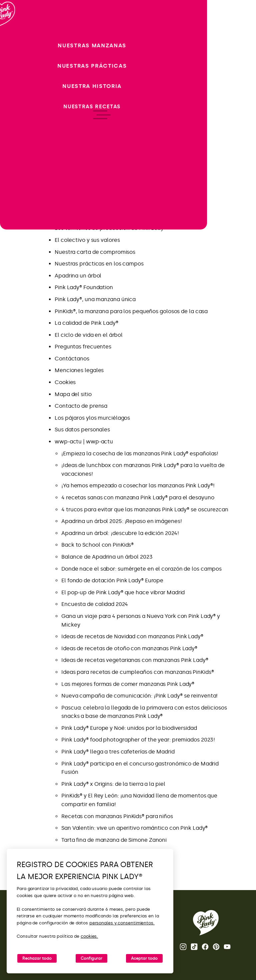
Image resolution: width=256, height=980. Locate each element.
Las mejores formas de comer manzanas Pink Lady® (128, 684)
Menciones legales (79, 370)
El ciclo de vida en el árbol (89, 335)
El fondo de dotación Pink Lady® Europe (112, 580)
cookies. (89, 936)
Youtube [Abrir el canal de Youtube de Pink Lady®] (227, 947)
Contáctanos (72, 359)
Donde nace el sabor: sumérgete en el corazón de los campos (141, 569)
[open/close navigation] (17, 490)
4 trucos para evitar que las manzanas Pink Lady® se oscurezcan (145, 509)
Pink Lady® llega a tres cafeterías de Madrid (118, 752)
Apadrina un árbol (78, 276)
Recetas (65, 145)
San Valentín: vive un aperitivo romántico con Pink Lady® (134, 828)
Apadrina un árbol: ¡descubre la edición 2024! (120, 533)
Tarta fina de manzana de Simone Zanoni (114, 840)
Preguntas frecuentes (83, 347)
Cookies (65, 382)
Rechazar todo (37, 958)
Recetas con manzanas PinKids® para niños (117, 816)
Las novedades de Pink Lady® (92, 157)
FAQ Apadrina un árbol (84, 181)
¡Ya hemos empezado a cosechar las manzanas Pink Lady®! (138, 486)
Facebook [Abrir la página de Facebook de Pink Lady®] (205, 947)
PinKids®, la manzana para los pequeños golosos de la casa (131, 311)
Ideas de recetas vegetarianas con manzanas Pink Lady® (135, 660)
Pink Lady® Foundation (84, 287)
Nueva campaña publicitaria (92, 121)
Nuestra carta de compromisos (95, 252)
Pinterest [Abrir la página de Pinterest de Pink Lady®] (216, 947)
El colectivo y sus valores (87, 240)
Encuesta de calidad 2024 (95, 604)
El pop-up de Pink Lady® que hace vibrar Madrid (123, 592)
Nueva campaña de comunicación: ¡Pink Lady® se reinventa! (140, 696)
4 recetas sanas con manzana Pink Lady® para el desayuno (138, 497)
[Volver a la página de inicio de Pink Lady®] (206, 923)
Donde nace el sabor (81, 133)
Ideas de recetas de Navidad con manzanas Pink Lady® (132, 636)
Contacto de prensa (81, 406)
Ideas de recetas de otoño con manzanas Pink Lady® (129, 648)
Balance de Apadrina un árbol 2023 (107, 557)
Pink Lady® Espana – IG (85, 193)
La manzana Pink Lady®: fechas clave (103, 216)
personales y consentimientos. (122, 923)
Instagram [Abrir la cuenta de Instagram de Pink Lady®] (183, 947)
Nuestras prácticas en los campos (99, 264)
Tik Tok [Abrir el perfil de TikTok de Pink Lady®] (194, 947)
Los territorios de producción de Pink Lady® (110, 228)
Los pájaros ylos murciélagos (92, 418)
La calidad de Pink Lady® (86, 323)
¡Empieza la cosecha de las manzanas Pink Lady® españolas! (140, 454)
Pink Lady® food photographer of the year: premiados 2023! (138, 740)
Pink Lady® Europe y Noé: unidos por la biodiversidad (129, 728)
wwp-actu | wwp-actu (84, 442)
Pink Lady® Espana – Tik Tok (90, 204)
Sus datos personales (82, 430)
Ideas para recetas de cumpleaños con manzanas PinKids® (138, 672)
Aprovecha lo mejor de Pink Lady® (98, 169)
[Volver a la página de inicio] (17, 33)
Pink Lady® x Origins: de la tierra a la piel (113, 784)
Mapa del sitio (73, 394)
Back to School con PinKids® (97, 545)
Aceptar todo (144, 958)
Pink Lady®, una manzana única (95, 299)
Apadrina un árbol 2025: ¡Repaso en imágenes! (122, 521)
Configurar (91, 958)
